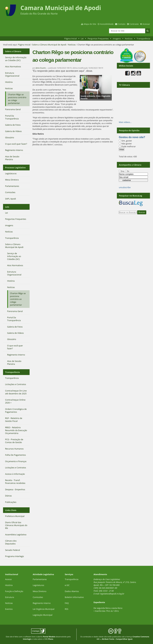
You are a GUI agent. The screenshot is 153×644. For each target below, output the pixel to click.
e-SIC (67, 585)
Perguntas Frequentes (98, 39)
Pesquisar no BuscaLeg (130, 196)
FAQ (67, 603)
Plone (51, 639)
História (9, 585)
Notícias (129, 39)
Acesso (8, 579)
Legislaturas (38, 585)
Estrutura (10, 597)
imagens (117, 39)
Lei (82, 39)
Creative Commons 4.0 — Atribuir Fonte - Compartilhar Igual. (123, 638)
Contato (122, 24)
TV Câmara (124, 85)
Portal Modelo (49, 637)
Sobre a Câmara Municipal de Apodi (49, 45)
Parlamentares (40, 579)
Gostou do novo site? (132, 137)
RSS (67, 609)
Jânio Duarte (41, 68)
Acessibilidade (107, 24)
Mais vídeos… (125, 122)
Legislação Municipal (43, 615)
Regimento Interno (42, 603)
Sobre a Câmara (13, 51)
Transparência (143, 39)
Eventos (9, 609)
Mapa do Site (90, 24)
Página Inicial (71, 39)
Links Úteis (11, 510)
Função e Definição (14, 591)
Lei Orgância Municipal (44, 609)
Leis (7, 207)
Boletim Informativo (74, 597)
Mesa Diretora (40, 591)
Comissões (38, 597)
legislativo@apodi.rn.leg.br (112, 594)
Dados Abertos (72, 591)
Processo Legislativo (15, 168)
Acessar (146, 24)
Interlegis (27, 639)
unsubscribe (125, 187)
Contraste (134, 24)
